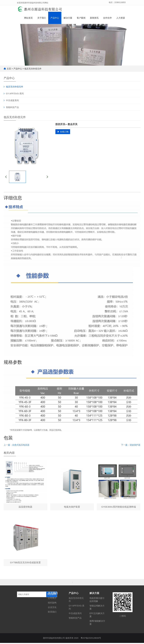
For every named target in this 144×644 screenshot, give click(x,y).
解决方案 (68, 18)
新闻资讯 (94, 18)
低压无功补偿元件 (33, 69)
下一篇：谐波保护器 (131, 445)
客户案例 (81, 18)
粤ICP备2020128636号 (91, 639)
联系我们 (52, 613)
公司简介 (52, 599)
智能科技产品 (12, 107)
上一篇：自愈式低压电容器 (17, 445)
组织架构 (52, 604)
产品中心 (55, 18)
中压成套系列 (12, 100)
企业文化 (52, 608)
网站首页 (28, 18)
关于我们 (42, 18)
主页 (9, 69)
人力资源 (121, 18)
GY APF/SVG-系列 (15, 94)
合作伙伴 (107, 18)
